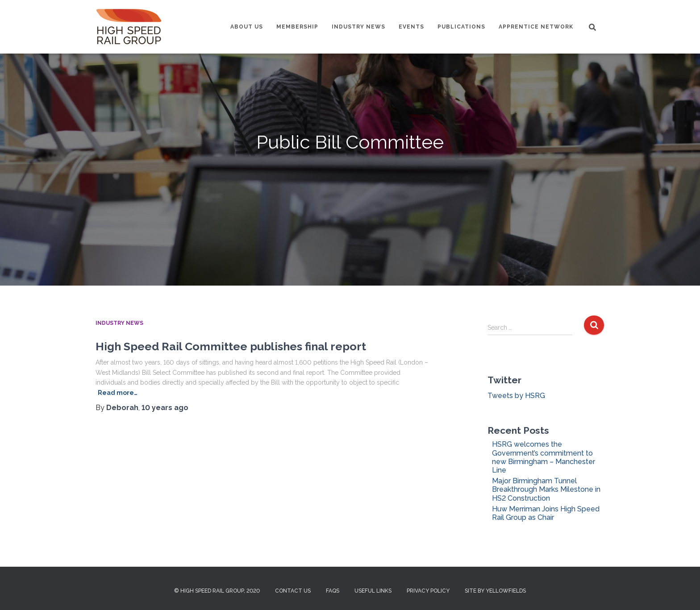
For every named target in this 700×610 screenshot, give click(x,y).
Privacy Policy (428, 591)
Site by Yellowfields (495, 591)
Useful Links (373, 591)
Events (411, 27)
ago (165, 408)
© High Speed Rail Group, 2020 (217, 591)
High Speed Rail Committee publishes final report (231, 346)
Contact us (293, 591)
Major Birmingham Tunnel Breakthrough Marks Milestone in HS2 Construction (546, 489)
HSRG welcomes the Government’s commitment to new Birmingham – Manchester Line (544, 457)
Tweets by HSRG (516, 396)
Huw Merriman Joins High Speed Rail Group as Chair (546, 513)
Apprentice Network (536, 27)
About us (247, 27)
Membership (297, 27)
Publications (461, 27)
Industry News (358, 27)
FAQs (333, 591)
